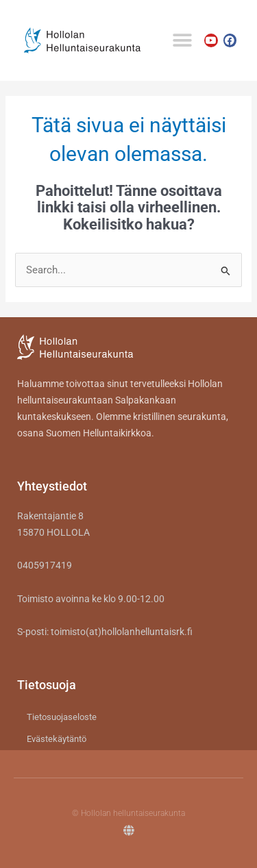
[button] (182, 40)
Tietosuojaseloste (62, 717)
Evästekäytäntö (57, 739)
